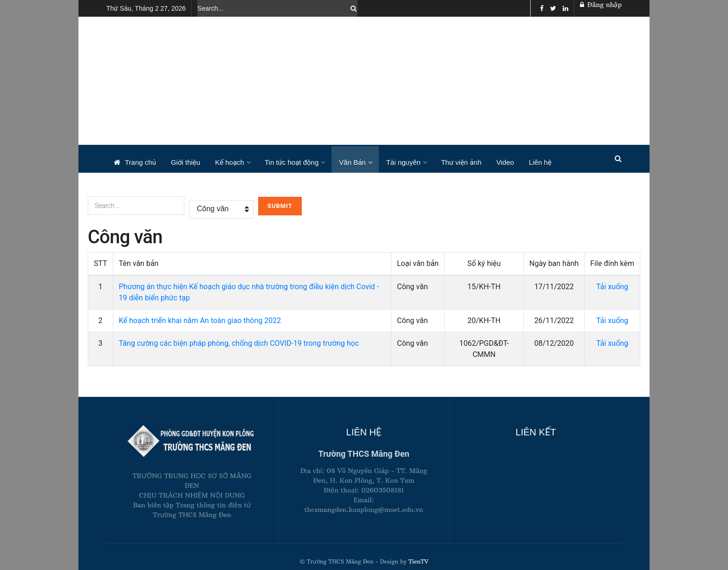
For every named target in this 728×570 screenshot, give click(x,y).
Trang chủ (135, 162)
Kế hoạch (230, 162)
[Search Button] (352, 8)
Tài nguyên (403, 162)
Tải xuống (612, 287)
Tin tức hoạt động (292, 162)
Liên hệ (540, 162)
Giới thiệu (185, 162)
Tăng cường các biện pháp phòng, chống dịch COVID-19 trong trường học (239, 343)
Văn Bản (352, 162)
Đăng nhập (601, 5)
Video (505, 162)
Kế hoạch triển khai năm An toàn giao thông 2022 (200, 321)
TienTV (418, 561)
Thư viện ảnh (461, 162)
